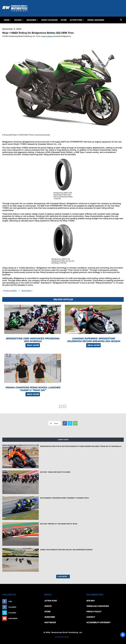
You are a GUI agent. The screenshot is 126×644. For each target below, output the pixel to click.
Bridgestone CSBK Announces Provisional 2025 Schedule (33, 340)
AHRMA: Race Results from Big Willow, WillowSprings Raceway (66, 550)
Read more (33, 345)
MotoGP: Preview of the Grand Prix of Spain (59, 524)
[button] (121, 20)
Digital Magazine (96, 20)
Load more (63, 576)
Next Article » (27, 291)
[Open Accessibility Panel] (123, 635)
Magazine (32, 20)
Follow (37, 607)
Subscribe (36, 618)
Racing (19, 20)
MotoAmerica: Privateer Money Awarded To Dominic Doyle (64, 498)
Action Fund (77, 20)
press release (47, 36)
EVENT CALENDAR (49, 20)
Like (38, 601)
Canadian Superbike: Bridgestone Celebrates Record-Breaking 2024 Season (93, 340)
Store (64, 20)
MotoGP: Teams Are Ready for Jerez (55, 472)
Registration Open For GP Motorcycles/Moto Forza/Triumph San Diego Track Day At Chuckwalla (81, 446)
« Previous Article (10, 291)
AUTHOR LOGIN (62, 637)
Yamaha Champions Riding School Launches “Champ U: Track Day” (33, 389)
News (7, 20)
